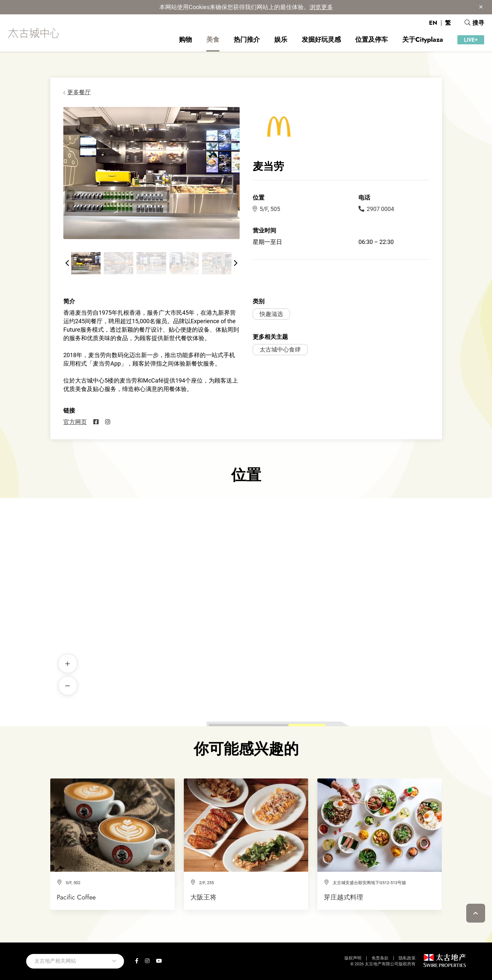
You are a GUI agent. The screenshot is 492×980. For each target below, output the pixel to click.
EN (433, 23)
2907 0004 (376, 209)
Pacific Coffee (76, 897)
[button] (67, 263)
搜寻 (474, 23)
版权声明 (353, 958)
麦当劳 (246, 601)
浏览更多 (321, 7)
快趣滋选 (271, 314)
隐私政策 (407, 958)
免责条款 (380, 958)
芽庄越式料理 (343, 897)
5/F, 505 (266, 209)
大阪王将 (203, 897)
